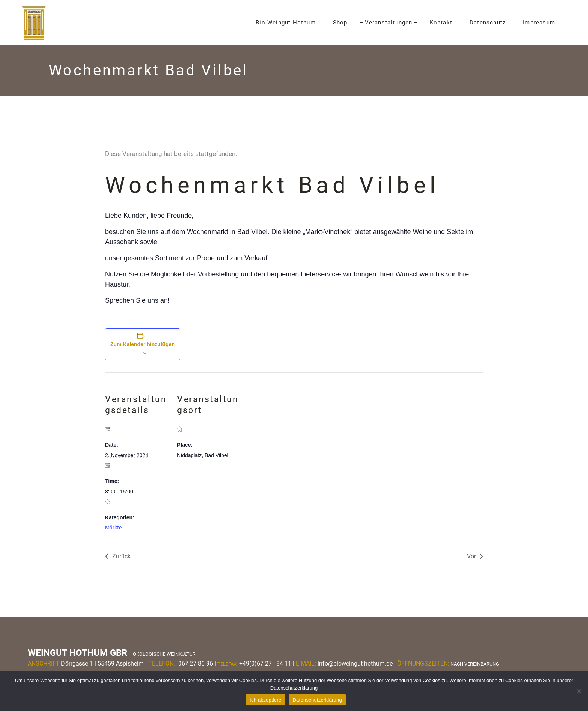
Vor (471, 556)
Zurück (121, 556)
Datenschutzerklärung (317, 700)
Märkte (113, 528)
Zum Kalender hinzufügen (142, 344)
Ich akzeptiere (265, 700)
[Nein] (579, 691)
